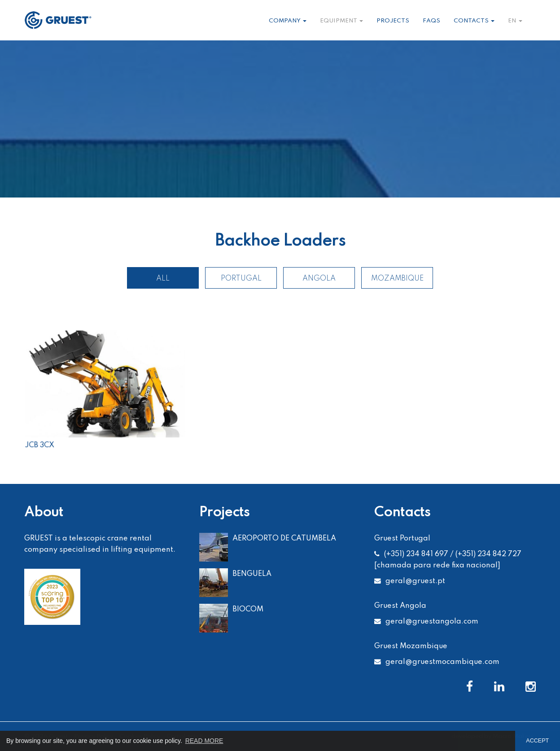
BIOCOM (248, 609)
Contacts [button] (474, 21)
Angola (319, 279)
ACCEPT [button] (537, 741)
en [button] (515, 21)
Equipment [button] (341, 21)
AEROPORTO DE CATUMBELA (284, 538)
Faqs (431, 21)
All (163, 279)
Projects (393, 21)
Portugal (241, 279)
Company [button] (288, 21)
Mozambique (397, 279)
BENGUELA (252, 574)
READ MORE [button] (204, 741)
